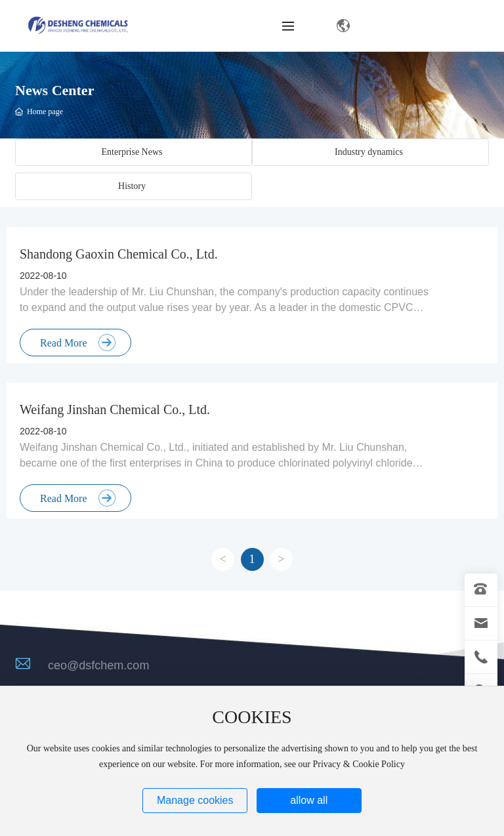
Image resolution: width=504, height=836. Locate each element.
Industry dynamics (369, 152)
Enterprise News (132, 152)
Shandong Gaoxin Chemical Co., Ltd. (119, 254)
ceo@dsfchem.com (98, 665)
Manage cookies (195, 800)
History (132, 186)
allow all (309, 800)
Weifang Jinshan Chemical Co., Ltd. (115, 409)
